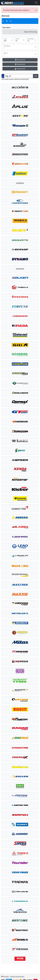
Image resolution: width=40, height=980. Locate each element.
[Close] (36, 10)
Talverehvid (20, 64)
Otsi (36, 76)
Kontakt (6, 976)
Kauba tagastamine (17, 976)
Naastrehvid (20, 69)
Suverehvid (20, 60)
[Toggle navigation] (36, 3)
